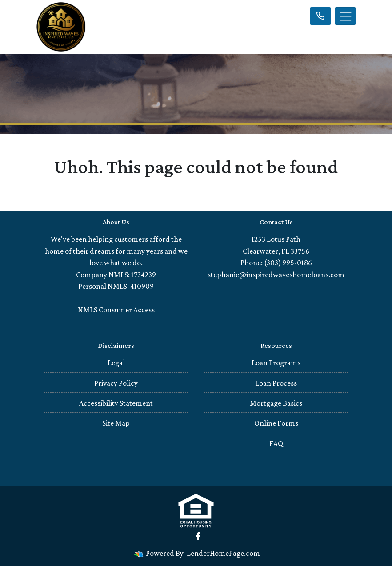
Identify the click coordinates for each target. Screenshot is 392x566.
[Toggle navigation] (345, 16)
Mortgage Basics (276, 403)
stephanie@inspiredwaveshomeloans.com (276, 275)
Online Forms (276, 423)
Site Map (116, 423)
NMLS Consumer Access (116, 310)
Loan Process (276, 383)
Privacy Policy (116, 383)
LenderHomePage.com (223, 553)
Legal (116, 363)
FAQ (276, 443)
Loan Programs (276, 363)
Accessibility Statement (116, 403)
